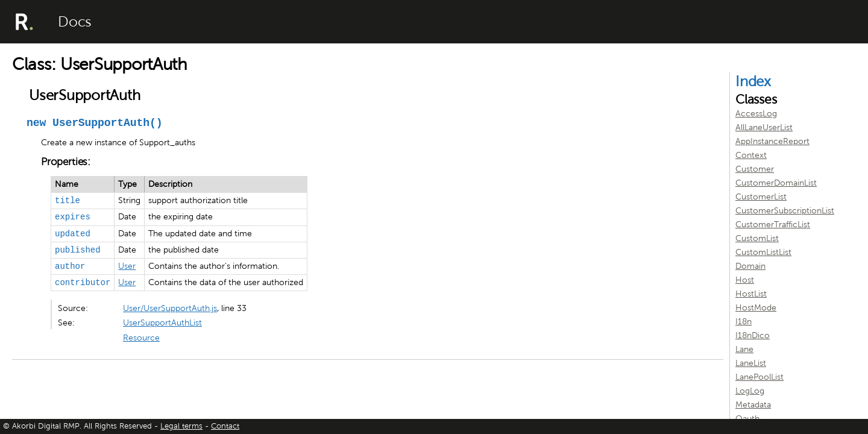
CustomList (757, 238)
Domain (750, 266)
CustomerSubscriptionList (785, 211)
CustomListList (763, 252)
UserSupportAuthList (162, 323)
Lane (744, 349)
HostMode (756, 308)
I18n (744, 322)
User (127, 266)
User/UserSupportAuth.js (170, 308)
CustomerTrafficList (773, 225)
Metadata (753, 405)
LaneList (751, 363)
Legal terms (181, 426)
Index (753, 81)
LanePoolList (759, 377)
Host (745, 280)
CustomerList (761, 197)
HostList (751, 294)
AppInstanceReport (772, 141)
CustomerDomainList (776, 183)
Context (751, 155)
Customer (755, 169)
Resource (141, 338)
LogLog (750, 391)
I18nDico (753, 335)
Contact (225, 426)
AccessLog (756, 114)
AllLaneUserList (764, 127)
